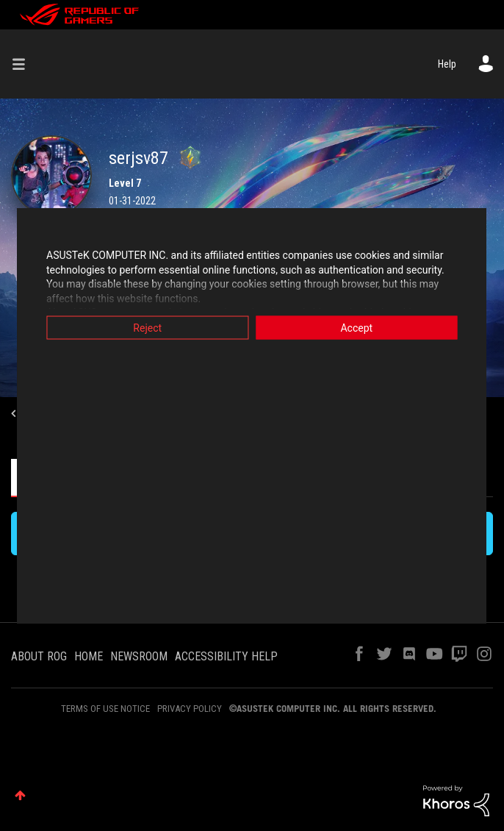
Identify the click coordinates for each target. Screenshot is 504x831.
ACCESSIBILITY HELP (226, 656)
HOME (89, 656)
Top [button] (20, 795)
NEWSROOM (139, 656)
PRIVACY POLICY (190, 709)
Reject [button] (146, 328)
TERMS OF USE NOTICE (105, 709)
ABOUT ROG (39, 656)
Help (447, 64)
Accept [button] (359, 328)
